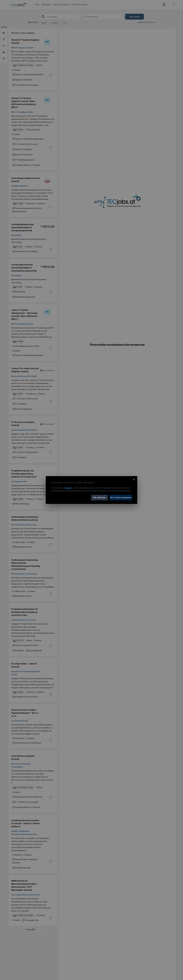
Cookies (68, 488)
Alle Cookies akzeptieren (121, 497)
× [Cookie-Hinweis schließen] (134, 479)
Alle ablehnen (99, 497)
